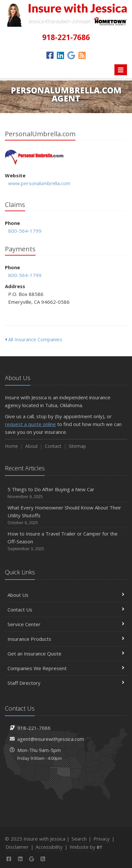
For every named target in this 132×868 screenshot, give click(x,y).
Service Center (66, 624)
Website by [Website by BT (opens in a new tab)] (86, 847)
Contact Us (66, 610)
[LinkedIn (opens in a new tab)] (60, 55)
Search (79, 839)
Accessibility (49, 847)
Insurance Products (66, 639)
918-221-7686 (34, 728)
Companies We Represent (66, 668)
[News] (82, 55)
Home (11, 446)
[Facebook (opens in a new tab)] (50, 55)
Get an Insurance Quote (66, 654)
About (32, 446)
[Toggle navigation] (121, 70)
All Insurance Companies (34, 339)
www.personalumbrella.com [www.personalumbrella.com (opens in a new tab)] (39, 183)
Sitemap (77, 446)
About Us (66, 595)
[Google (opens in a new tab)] (71, 55)
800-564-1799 (25, 231)
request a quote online (30, 424)
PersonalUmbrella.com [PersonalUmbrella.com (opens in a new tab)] (34, 157)
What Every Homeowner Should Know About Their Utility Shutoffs (66, 515)
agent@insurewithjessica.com (51, 739)
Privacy (102, 839)
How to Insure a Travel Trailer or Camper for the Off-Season (66, 541)
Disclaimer (17, 847)
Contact (53, 446)
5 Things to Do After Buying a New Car (66, 493)
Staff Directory (66, 683)
